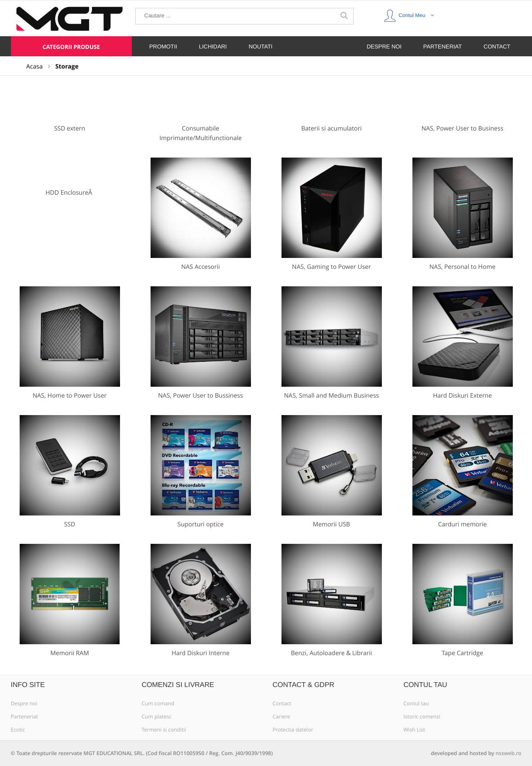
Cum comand (158, 704)
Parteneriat (25, 717)
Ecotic (18, 730)
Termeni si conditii (164, 730)
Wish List (415, 730)
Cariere (281, 717)
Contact (282, 704)
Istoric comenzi (422, 717)
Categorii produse (71, 47)
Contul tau (416, 704)
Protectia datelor (293, 730)
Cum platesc (157, 717)
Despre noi (24, 704)
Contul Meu (409, 14)
